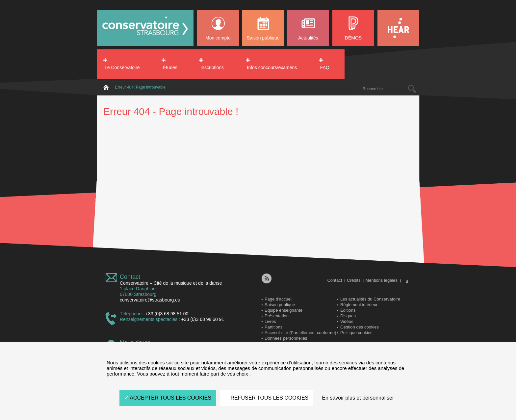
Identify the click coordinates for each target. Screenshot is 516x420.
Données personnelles (286, 338)
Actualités (308, 38)
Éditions (348, 310)
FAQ (325, 67)
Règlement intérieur (359, 305)
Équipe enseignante (284, 310)
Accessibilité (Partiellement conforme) (300, 333)
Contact (130, 277)
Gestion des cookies (360, 327)
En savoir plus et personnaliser (358, 398)
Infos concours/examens (272, 67)
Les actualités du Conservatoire (370, 299)
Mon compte (218, 38)
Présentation (277, 316)
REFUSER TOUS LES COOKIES (267, 398)
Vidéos (347, 321)
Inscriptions (212, 67)
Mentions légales (381, 280)
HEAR (398, 28)
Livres (270, 321)
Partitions (273, 327)
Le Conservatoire (122, 67)
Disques (348, 316)
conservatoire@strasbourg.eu (150, 300)
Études (170, 67)
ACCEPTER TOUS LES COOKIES (168, 398)
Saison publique (263, 38)
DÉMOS (353, 38)
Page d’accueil (279, 299)
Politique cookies (356, 333)
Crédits (354, 280)
